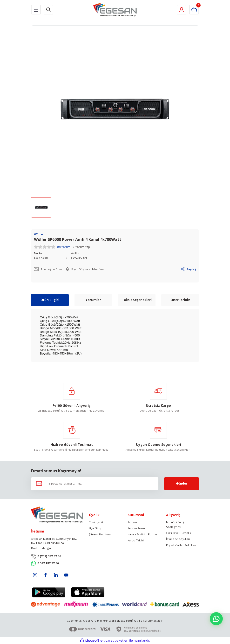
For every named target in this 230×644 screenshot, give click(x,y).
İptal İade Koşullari (178, 539)
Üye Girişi (95, 528)
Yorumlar (93, 300)
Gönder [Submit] (182, 483)
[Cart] (194, 10)
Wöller (75, 253)
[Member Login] (182, 10)
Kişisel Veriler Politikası (181, 545)
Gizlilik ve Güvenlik (179, 533)
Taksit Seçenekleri (137, 300)
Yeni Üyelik (96, 522)
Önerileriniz (180, 300)
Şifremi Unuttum (100, 534)
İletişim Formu (137, 528)
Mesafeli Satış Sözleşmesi (175, 524)
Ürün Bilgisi (50, 300)
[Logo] (115, 10)
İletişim (132, 522)
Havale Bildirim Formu (142, 534)
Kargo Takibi (136, 541)
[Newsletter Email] (95, 484)
